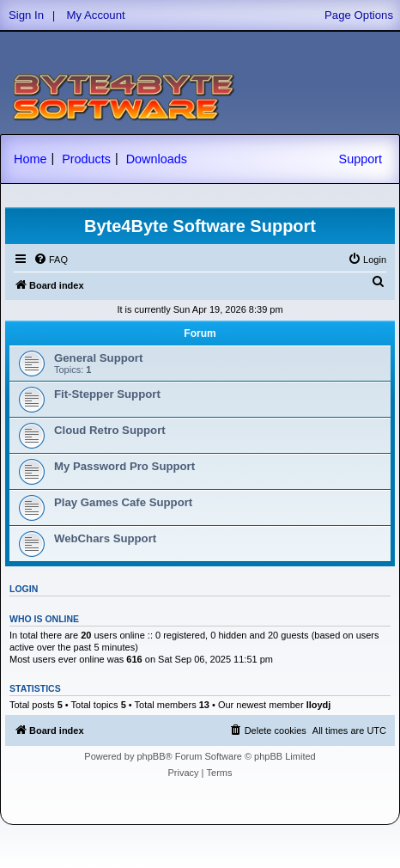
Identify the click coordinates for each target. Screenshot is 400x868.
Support (361, 159)
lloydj (319, 705)
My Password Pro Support (124, 466)
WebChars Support (105, 538)
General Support (98, 358)
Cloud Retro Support (110, 430)
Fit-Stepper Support (107, 394)
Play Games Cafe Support (123, 502)
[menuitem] (51, 260)
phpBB (151, 756)
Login (24, 589)
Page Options (359, 15)
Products (86, 159)
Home (30, 159)
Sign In (26, 15)
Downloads (157, 159)
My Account (96, 15)
